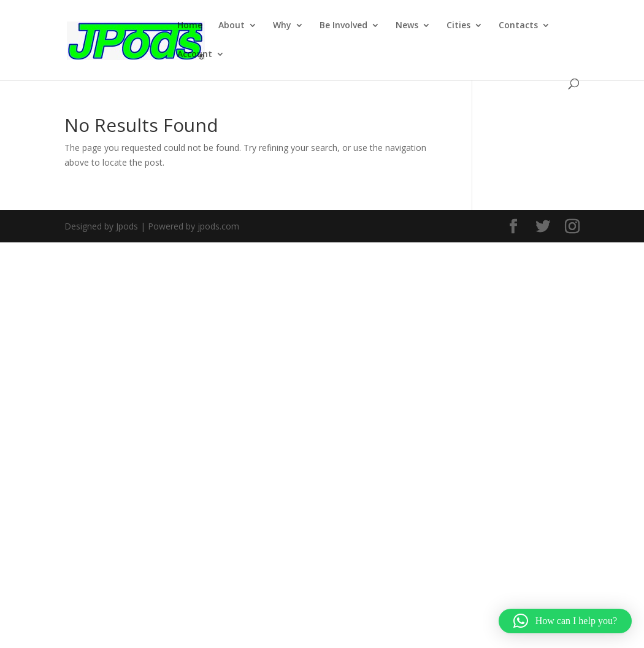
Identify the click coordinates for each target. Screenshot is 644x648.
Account (195, 55)
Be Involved (343, 26)
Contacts (518, 26)
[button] (565, 621)
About (232, 26)
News (407, 26)
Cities (458, 26)
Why (282, 26)
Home (190, 26)
